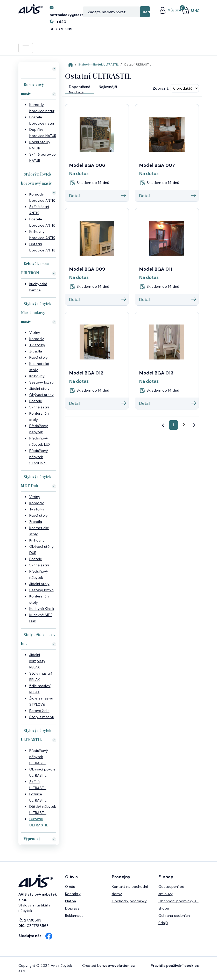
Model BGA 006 (87, 165)
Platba (71, 901)
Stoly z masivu (42, 717)
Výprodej (32, 839)
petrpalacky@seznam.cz (72, 15)
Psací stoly (38, 357)
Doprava (72, 908)
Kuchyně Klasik (42, 609)
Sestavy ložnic (41, 382)
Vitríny (35, 333)
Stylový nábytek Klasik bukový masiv (36, 313)
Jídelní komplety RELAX (37, 661)
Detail (98, 196)
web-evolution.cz (119, 965)
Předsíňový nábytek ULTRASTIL (39, 757)
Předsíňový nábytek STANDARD (39, 457)
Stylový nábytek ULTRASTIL (98, 64)
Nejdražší (77, 92)
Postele (36, 401)
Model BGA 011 (156, 269)
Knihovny (37, 376)
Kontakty (73, 894)
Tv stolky (37, 509)
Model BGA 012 (86, 373)
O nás (70, 887)
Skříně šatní (39, 407)
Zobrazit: (161, 88)
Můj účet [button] (171, 10)
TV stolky (37, 345)
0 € (190, 10)
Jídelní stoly (39, 388)
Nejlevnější (108, 87)
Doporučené (80, 87)
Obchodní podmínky (129, 901)
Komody (37, 339)
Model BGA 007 (157, 165)
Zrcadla (36, 351)
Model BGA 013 (156, 373)
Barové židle (39, 711)
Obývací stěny (41, 395)
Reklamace (74, 916)
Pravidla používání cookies (175, 965)
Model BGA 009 (87, 269)
